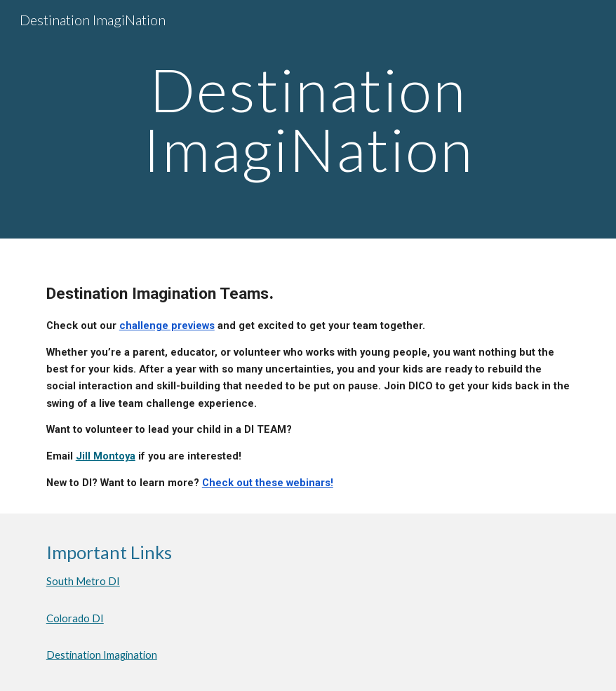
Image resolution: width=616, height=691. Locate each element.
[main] (308, 120)
